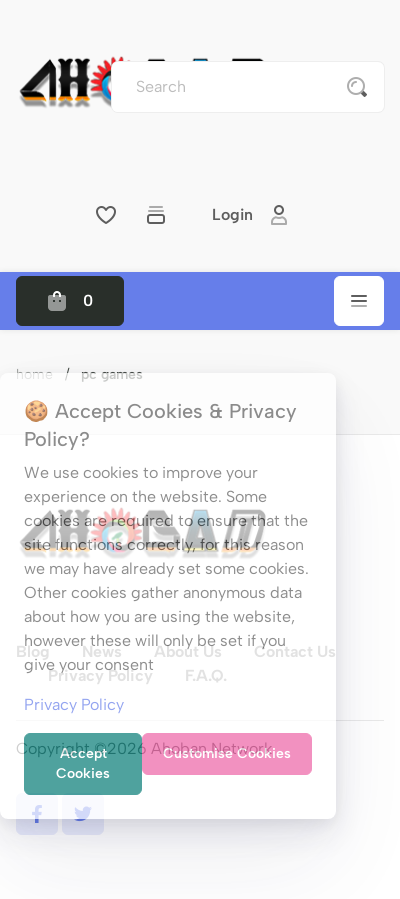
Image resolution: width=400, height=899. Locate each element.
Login (250, 215)
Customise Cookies (227, 753)
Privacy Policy (74, 704)
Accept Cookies (83, 763)
